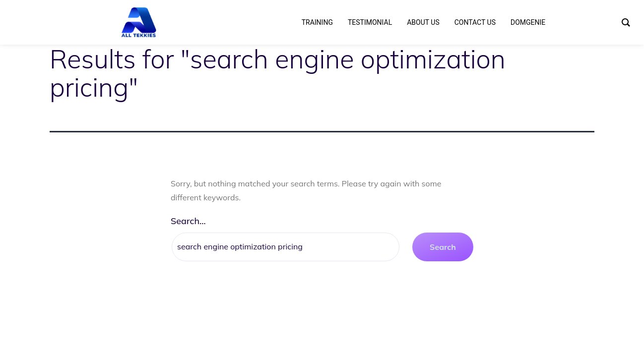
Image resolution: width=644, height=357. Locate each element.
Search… (188, 221)
